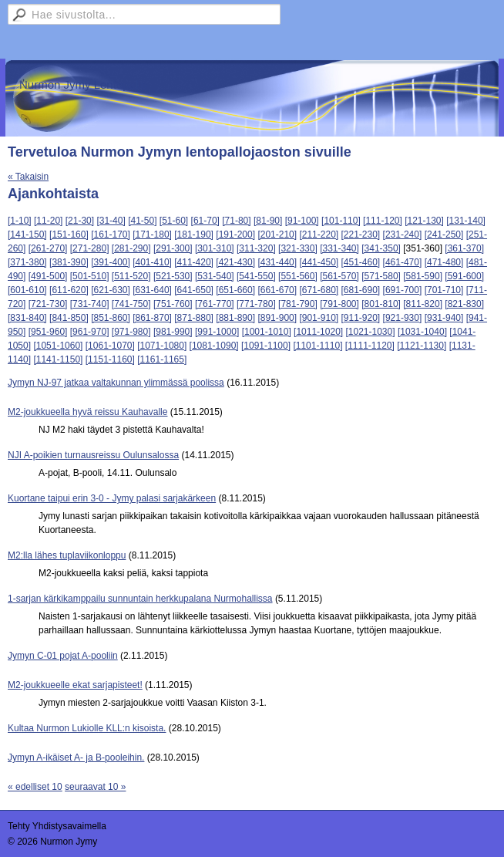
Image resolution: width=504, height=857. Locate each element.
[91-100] (302, 221)
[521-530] (173, 276)
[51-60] (174, 221)
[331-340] (339, 248)
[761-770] (215, 304)
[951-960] (48, 332)
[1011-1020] (318, 332)
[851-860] (111, 318)
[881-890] (235, 318)
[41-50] (142, 221)
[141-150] (27, 234)
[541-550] (256, 276)
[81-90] (268, 221)
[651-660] (235, 290)
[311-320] (256, 248)
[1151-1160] (110, 359)
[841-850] (69, 318)
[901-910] (319, 318)
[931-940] (444, 318)
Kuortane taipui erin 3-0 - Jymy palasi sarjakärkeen (112, 498)
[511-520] (131, 276)
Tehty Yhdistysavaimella (57, 826)
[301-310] (215, 248)
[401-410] (152, 262)
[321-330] (298, 248)
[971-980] (131, 332)
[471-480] (444, 262)
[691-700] (403, 290)
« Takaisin (28, 177)
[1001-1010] (267, 332)
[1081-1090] (214, 346)
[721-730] (48, 304)
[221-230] (361, 234)
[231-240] (403, 234)
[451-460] (361, 262)
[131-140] (466, 221)
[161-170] (111, 234)
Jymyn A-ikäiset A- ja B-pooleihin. (76, 757)
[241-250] (444, 234)
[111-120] (383, 221)
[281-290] (131, 248)
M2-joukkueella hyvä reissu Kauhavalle (87, 412)
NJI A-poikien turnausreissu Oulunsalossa (93, 455)
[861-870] (152, 318)
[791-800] (339, 304)
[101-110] (341, 221)
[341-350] (381, 248)
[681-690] (361, 290)
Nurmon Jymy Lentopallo (83, 84)
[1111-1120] (370, 346)
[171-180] (152, 234)
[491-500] (48, 276)
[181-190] (194, 234)
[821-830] (464, 304)
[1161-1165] (162, 359)
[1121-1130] (422, 346)
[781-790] (298, 304)
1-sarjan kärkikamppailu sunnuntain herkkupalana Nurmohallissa (140, 599)
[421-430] (235, 262)
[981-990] (173, 332)
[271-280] (90, 248)
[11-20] (48, 221)
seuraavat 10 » (95, 787)
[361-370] (464, 248)
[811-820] (423, 304)
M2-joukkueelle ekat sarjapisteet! (75, 685)
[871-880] (194, 318)
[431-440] (277, 262)
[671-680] (319, 290)
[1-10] (20, 221)
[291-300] (173, 248)
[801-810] (381, 304)
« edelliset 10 (35, 787)
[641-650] (194, 290)
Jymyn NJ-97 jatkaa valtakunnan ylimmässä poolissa (116, 383)
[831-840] (27, 318)
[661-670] (277, 290)
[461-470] (403, 262)
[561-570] (339, 276)
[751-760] (173, 304)
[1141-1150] (58, 359)
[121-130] (424, 221)
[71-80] (236, 221)
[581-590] (423, 276)
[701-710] (444, 290)
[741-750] (131, 304)
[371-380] (27, 262)
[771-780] (256, 304)
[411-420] (194, 262)
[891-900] (277, 318)
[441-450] (319, 262)
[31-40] (111, 221)
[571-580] (381, 276)
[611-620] (69, 290)
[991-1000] (217, 332)
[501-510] (90, 276)
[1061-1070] (110, 346)
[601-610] (27, 290)
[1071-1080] (162, 346)
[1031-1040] (422, 332)
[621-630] (111, 290)
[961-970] (90, 332)
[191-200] (235, 234)
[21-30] (80, 221)
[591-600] (464, 276)
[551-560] (298, 276)
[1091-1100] (266, 346)
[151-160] (69, 234)
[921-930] (403, 318)
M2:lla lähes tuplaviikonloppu (67, 555)
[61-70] (205, 221)
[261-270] (48, 248)
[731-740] (90, 304)
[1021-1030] (371, 332)
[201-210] (277, 234)
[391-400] (111, 262)
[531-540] (215, 276)
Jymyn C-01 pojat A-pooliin (63, 656)
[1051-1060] (58, 346)
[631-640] (152, 290)
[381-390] (69, 262)
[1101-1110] (318, 346)
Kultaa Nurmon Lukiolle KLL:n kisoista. (87, 728)
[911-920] (361, 318)
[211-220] (319, 234)
